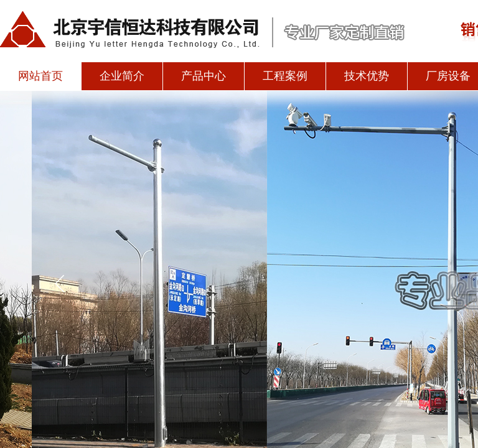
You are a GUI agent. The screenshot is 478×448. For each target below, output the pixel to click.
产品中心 (204, 76)
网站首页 (40, 76)
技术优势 (367, 76)
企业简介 (122, 76)
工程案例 (285, 76)
